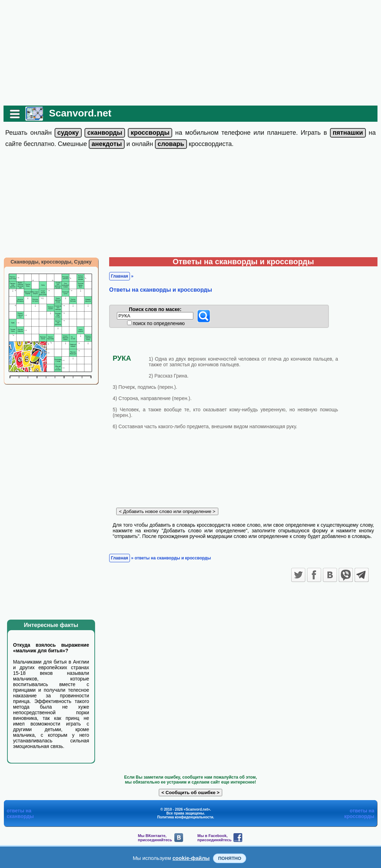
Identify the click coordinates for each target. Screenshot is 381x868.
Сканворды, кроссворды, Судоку (51, 262)
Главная (120, 276)
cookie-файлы (191, 858)
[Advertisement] (190, 53)
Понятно (230, 858)
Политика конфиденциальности (185, 817)
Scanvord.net (80, 113)
